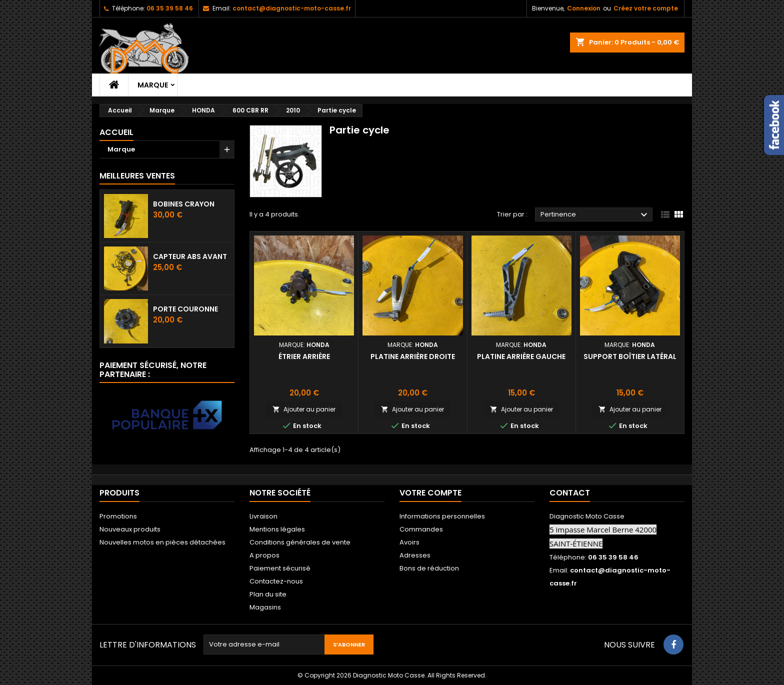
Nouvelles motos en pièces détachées (162, 542)
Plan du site (268, 594)
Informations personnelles (442, 516)
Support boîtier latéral (630, 356)
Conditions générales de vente (300, 542)
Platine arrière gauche (521, 356)
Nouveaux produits (130, 529)
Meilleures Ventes (137, 176)
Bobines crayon (184, 204)
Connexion (584, 8)
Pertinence (595, 215)
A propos (264, 555)
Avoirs (409, 542)
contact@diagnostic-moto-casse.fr (292, 8)
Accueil (116, 132)
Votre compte (430, 493)
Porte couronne (185, 309)
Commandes (421, 529)
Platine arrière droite (413, 356)
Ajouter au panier (304, 409)
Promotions (118, 516)
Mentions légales (277, 529)
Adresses (415, 555)
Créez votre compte (646, 8)
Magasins (265, 607)
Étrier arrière (304, 356)
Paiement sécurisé (280, 568)
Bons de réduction (429, 568)
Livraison (263, 516)
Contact (570, 493)
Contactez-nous (276, 581)
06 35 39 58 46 (170, 8)
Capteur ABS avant (190, 256)
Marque (153, 85)
